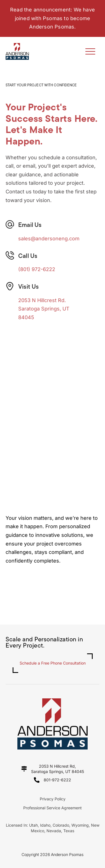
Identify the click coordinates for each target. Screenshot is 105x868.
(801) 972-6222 (37, 269)
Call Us (28, 256)
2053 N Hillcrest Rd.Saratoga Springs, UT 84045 (44, 309)
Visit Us (29, 287)
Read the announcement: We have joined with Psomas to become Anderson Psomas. (53, 18)
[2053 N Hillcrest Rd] (53, 396)
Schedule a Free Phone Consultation (53, 663)
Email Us (30, 225)
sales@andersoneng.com (49, 239)
